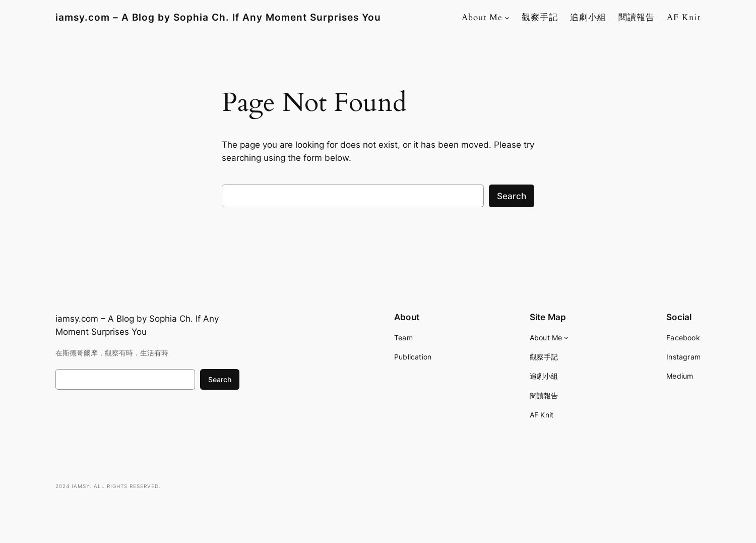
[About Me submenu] (507, 18)
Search (512, 196)
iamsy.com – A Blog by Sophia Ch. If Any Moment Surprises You (218, 17)
